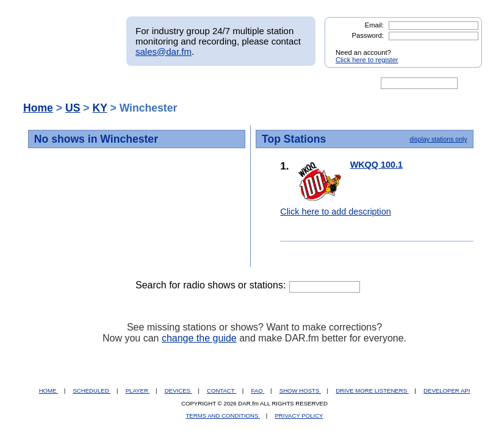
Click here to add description (336, 212)
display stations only (438, 139)
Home (38, 108)
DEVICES (178, 391)
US (73, 108)
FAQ (258, 391)
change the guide (199, 338)
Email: (374, 25)
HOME (49, 391)
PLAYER (138, 391)
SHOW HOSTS (300, 391)
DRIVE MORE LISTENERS (372, 391)
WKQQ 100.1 (376, 165)
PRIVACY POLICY (299, 416)
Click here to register (367, 60)
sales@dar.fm (164, 52)
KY (99, 108)
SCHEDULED (92, 391)
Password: (368, 35)
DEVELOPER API (447, 391)
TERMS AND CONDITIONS (223, 416)
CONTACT (221, 391)
